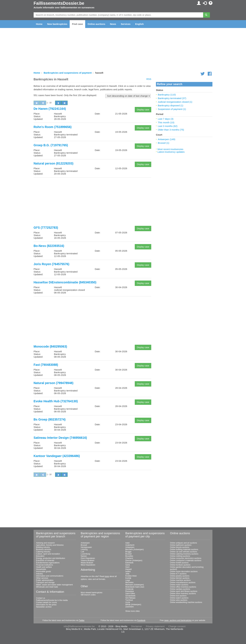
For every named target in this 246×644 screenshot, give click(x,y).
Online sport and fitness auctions (184, 591)
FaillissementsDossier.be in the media (52, 600)
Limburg (84, 549)
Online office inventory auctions (183, 587)
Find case (77, 24)
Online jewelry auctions (180, 576)
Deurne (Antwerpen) (134, 560)
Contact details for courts (47, 602)
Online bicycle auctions (180, 547)
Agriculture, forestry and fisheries (50, 545)
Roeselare (130, 591)
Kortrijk (128, 578)
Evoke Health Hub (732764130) (56, 401)
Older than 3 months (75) (171, 130)
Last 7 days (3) (166, 119)
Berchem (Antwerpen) (135, 549)
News (113, 24)
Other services (42, 578)
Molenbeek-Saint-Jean (135, 587)
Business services (44, 549)
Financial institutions (45, 565)
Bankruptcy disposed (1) (171, 105)
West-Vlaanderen (88, 565)
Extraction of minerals (45, 560)
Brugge (128, 552)
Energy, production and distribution (51, 558)
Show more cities (132, 611)
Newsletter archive (44, 607)
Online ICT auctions (178, 574)
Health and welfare (44, 567)
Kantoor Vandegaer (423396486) (57, 456)
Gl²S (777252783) (46, 228)
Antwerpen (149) (167, 139)
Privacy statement (155, 626)
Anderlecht (130, 545)
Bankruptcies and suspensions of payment (68, 73)
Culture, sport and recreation (48, 554)
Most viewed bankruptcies (92, 593)
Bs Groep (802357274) (50, 419)
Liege (128, 580)
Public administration (45, 580)
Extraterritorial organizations (48, 563)
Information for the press (46, 605)
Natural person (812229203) (53, 163)
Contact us (41, 598)
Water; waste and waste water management (54, 585)
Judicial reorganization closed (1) (175, 102)
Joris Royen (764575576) (51, 264)
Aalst (127, 543)
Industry (39, 574)
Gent (127, 567)
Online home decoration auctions (184, 572)
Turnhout (129, 600)
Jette (127, 574)
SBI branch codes (88, 595)
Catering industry (43, 552)
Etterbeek (129, 563)
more (107, 576)
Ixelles (128, 572)
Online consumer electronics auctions (186, 558)
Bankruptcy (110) (167, 95)
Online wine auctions (179, 600)
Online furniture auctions (180, 565)
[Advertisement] (92, 202)
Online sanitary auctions (180, 589)
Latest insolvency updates (171, 152)
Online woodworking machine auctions (186, 602)
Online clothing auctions (180, 556)
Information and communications (50, 576)
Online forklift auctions (179, 563)
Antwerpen (85, 543)
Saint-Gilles (130, 594)
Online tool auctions (178, 596)
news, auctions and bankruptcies (178, 620)
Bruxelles (129, 556)
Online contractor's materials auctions (186, 560)
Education (40, 556)
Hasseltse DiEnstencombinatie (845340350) (65, 282)
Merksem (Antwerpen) (135, 585)
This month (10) (166, 122)
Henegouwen (86, 547)
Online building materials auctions (184, 549)
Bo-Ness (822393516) (49, 246)
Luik (83, 552)
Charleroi (129, 558)
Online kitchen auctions (180, 578)
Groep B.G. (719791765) (51, 145)
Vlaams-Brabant (88, 560)
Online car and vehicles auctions (184, 552)
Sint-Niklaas (130, 598)
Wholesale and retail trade (47, 587)
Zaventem (130, 607)
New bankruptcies (57, 24)
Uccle (128, 602)
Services (126, 24)
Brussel (84, 545)
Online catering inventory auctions (184, 554)
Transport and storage (45, 583)
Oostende (129, 589)
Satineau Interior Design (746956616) (60, 438)
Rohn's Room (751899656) (53, 127)
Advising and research (45, 543)
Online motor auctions (179, 585)
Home (39, 24)
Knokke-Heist (131, 576)
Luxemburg (86, 554)
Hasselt (128, 569)
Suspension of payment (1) (172, 109)
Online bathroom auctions (181, 545)
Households (41, 569)
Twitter (82, 620)
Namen (84, 556)
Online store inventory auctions (183, 594)
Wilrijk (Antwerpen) (133, 605)
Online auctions (96, 24)
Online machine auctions (180, 580)
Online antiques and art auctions (184, 543)
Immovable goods (44, 572)
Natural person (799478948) (53, 383)
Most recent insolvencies (170, 149)
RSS (149, 79)
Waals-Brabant (87, 563)
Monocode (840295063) (50, 346)
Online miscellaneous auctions (183, 583)
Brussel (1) (164, 143)
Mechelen (129, 583)
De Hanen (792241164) (50, 109)
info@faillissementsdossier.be (79, 626)
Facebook (141, 620)
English (139, 24)
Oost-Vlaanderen (88, 558)
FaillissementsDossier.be (59, 3)
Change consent (177, 626)
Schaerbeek (130, 596)
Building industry (43, 547)
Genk (128, 565)
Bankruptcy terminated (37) (172, 98)
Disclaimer (137, 626)
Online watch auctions (179, 598)
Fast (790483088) (46, 365)
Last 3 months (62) (168, 126)
